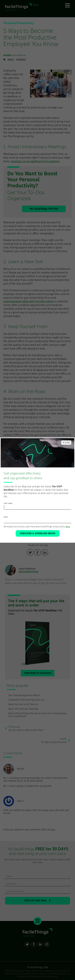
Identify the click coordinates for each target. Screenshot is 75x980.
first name (8, 503)
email (6, 517)
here (68, 527)
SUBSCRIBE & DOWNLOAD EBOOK (38, 533)
